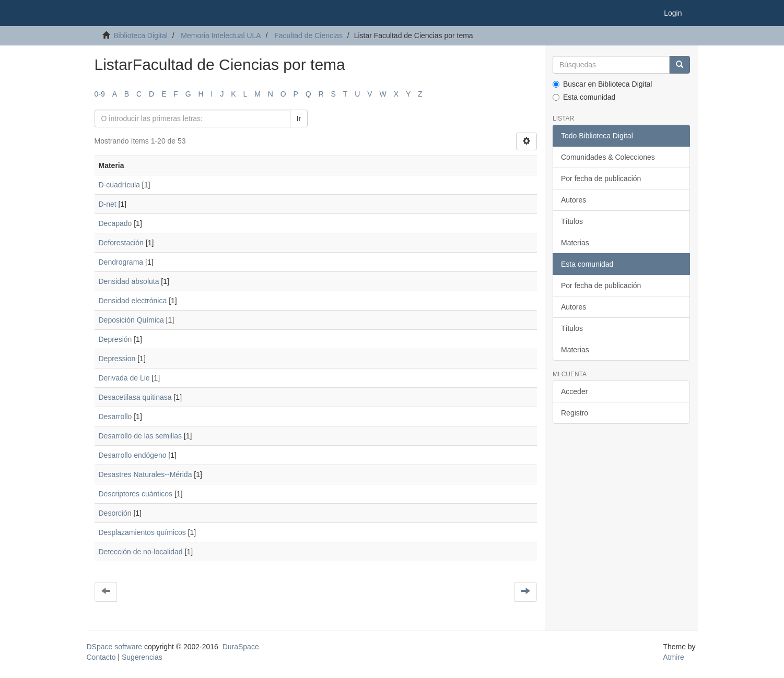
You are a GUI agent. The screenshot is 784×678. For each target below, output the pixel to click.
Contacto (101, 657)
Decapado (115, 223)
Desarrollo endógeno (133, 455)
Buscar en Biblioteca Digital (602, 84)
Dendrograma (121, 262)
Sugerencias (142, 657)
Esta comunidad (584, 97)
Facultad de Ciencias (308, 35)
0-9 (100, 94)
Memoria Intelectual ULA (221, 35)
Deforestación (121, 243)
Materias (575, 243)
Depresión (115, 339)
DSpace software (115, 647)
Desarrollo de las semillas (141, 436)
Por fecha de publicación (601, 179)
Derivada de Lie (124, 378)
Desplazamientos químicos (142, 532)
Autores (574, 200)
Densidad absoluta (129, 281)
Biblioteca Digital (141, 35)
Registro (575, 413)
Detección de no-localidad (141, 552)
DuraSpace (241, 647)
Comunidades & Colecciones (608, 157)
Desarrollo (115, 417)
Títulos (572, 221)
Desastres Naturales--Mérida (145, 474)
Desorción (115, 513)
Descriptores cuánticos (136, 494)
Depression (117, 359)
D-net (108, 204)
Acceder (574, 391)
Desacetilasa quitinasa (135, 397)
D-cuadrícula (119, 185)
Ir (299, 118)
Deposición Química (131, 320)
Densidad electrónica (133, 301)
